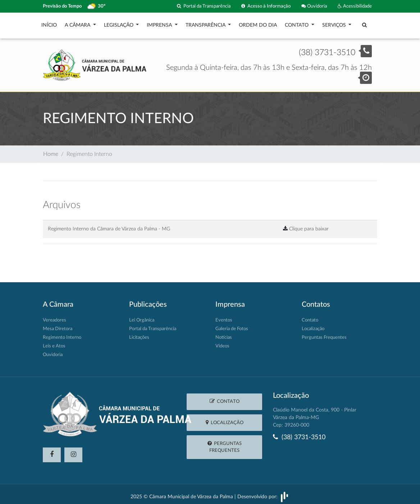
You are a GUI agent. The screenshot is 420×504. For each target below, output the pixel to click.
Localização (313, 325)
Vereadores (54, 317)
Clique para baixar (306, 225)
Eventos (224, 317)
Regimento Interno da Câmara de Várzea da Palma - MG (109, 225)
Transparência (206, 23)
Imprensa (160, 23)
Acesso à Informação (266, 6)
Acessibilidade (355, 6)
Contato (297, 23)
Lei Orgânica (142, 317)
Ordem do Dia (258, 23)
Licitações (139, 334)
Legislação (119, 23)
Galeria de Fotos (232, 325)
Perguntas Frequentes (324, 334)
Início (49, 23)
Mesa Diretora (58, 325)
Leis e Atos (54, 343)
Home (51, 150)
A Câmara (78, 23)
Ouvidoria (314, 6)
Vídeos (222, 343)
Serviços (335, 23)
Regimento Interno (62, 334)
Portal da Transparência (204, 6)
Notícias (224, 334)
